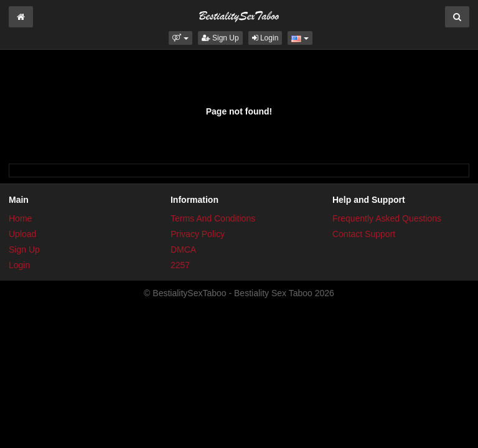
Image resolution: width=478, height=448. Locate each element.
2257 (180, 265)
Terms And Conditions (213, 218)
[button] (180, 38)
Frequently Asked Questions (387, 218)
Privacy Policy (198, 234)
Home (20, 218)
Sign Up (220, 38)
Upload (22, 234)
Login (265, 38)
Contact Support (364, 234)
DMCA (183, 250)
